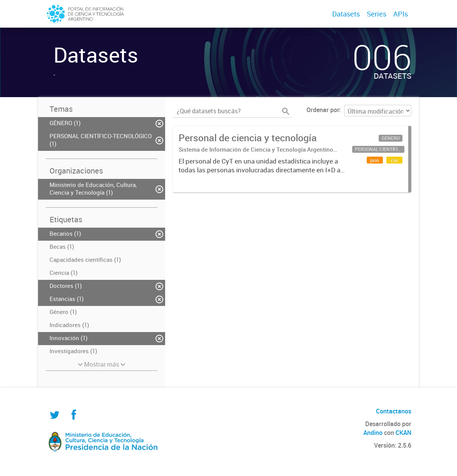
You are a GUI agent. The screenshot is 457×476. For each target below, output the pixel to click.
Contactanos (394, 411)
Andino (373, 433)
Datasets (346, 14)
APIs (401, 14)
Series (377, 14)
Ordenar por (323, 110)
